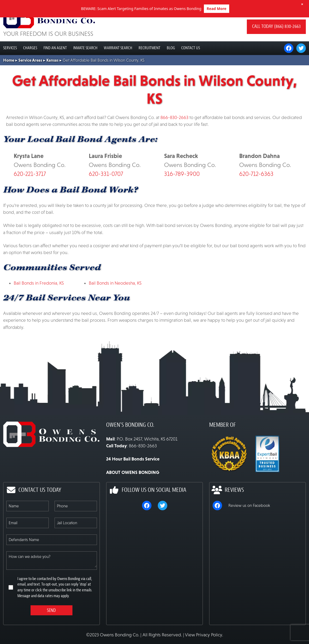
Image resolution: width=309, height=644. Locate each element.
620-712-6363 (256, 191)
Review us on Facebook (249, 523)
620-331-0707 (106, 191)
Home (9, 78)
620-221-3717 (30, 191)
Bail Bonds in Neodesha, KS (115, 300)
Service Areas (30, 78)
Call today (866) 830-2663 (276, 44)
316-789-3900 (182, 191)
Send (51, 628)
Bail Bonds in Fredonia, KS (39, 300)
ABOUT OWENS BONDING (133, 490)
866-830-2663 (174, 135)
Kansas (52, 78)
